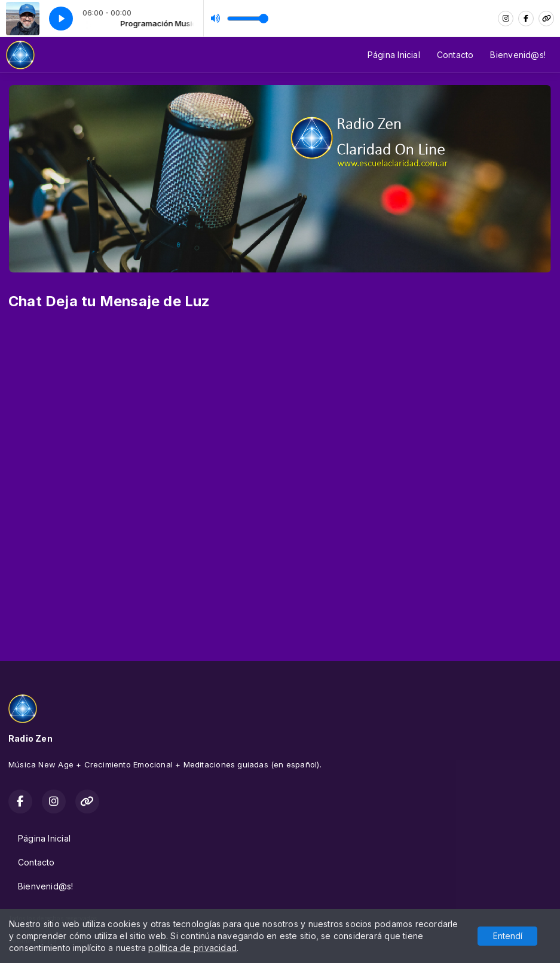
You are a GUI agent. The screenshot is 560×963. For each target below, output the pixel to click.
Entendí (508, 936)
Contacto (455, 55)
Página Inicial (394, 55)
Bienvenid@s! (518, 55)
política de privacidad (192, 948)
